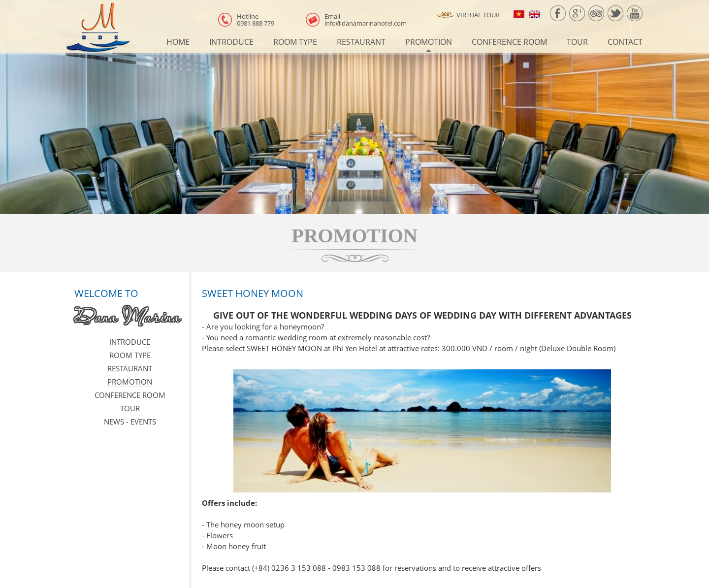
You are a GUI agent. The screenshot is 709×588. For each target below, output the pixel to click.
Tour (577, 42)
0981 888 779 (256, 20)
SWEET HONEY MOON (253, 293)
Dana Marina (127, 316)
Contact (625, 42)
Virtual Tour (468, 15)
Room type (295, 42)
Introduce (231, 42)
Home (178, 42)
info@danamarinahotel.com (366, 20)
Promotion (429, 42)
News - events (130, 422)
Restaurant (361, 42)
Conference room (509, 42)
